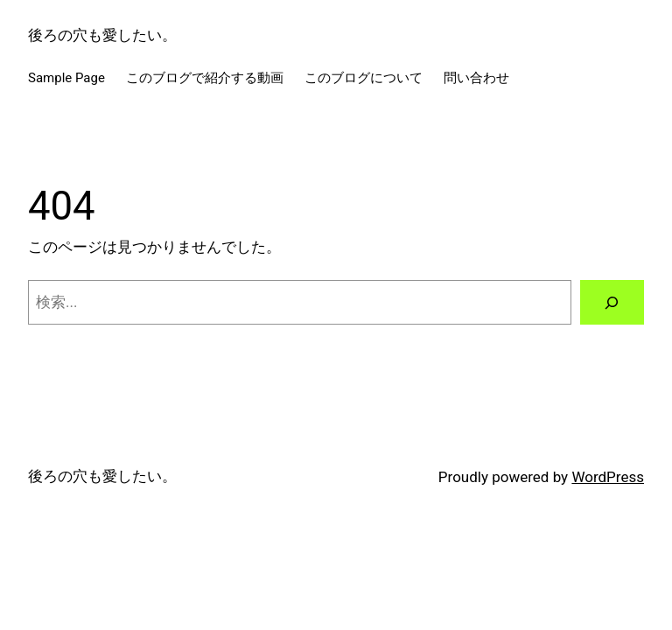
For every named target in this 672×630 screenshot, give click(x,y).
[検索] (612, 302)
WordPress (608, 477)
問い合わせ (476, 78)
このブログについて (364, 78)
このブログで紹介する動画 (205, 78)
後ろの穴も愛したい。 (102, 35)
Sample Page (66, 78)
